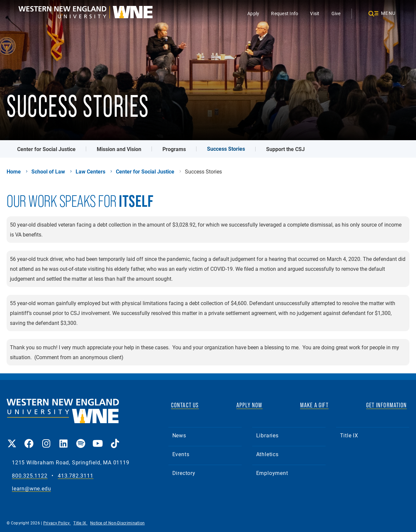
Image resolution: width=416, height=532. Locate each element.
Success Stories (226, 149)
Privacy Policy (57, 523)
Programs (174, 149)
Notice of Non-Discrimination (117, 523)
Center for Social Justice (46, 149)
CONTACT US (185, 405)
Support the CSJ (285, 149)
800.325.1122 (30, 476)
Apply (253, 13)
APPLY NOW (249, 405)
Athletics (267, 454)
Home (14, 172)
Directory (184, 473)
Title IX (349, 435)
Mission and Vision (119, 149)
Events (181, 454)
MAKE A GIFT (314, 405)
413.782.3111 (76, 476)
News (179, 435)
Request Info (285, 13)
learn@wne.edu (31, 489)
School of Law (48, 172)
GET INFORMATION (386, 405)
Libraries (267, 435)
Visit (315, 13)
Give (336, 13)
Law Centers (90, 172)
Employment (272, 473)
